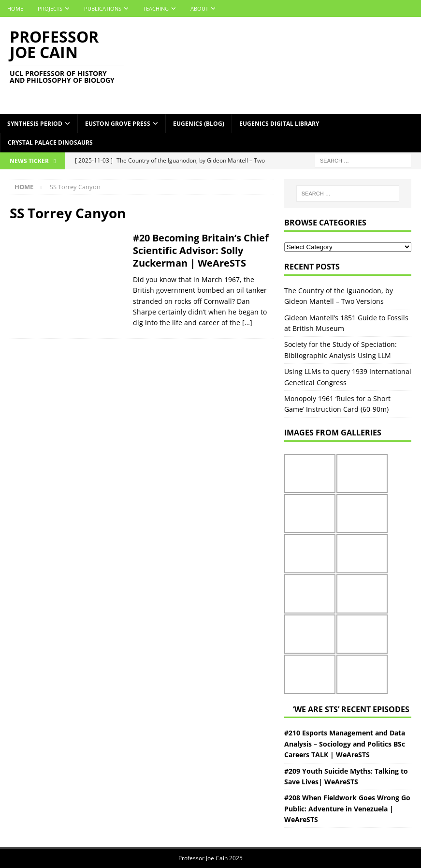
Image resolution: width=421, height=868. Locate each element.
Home (15, 8)
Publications (103, 8)
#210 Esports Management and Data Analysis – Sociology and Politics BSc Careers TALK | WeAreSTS (345, 744)
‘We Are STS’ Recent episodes (351, 709)
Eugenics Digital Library (279, 124)
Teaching (156, 8)
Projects (50, 8)
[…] (247, 322)
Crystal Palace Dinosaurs (50, 142)
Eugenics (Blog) (199, 124)
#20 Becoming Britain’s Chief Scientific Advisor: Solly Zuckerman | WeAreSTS (201, 250)
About (199, 8)
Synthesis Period (35, 124)
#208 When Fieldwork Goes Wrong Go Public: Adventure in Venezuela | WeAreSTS (347, 808)
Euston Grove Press (118, 124)
